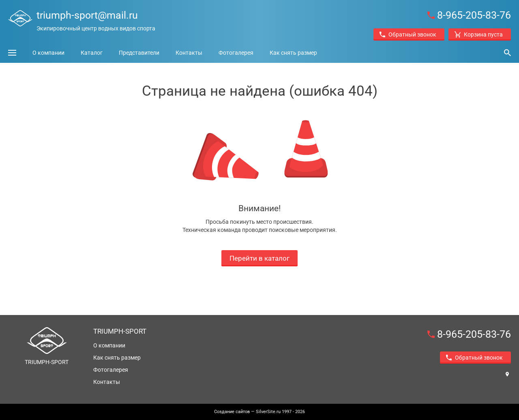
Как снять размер (293, 53)
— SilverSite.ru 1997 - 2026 (259, 412)
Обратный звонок (408, 34)
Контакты (189, 53)
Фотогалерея (236, 53)
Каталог (92, 53)
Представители (139, 53)
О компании (48, 53)
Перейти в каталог (259, 258)
